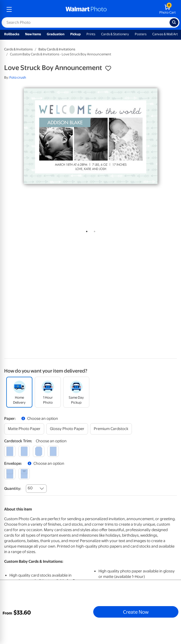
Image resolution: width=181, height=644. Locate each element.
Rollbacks (12, 34)
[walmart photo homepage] (86, 9)
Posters (141, 34)
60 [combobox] (30, 488)
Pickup (75, 34)
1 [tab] (86, 230)
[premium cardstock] (111, 429)
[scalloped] (53, 451)
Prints (91, 34)
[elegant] (39, 451)
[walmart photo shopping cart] (168, 9)
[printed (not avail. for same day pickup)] (24, 474)
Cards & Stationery (115, 34)
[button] (108, 68)
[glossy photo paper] (67, 429)
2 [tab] (94, 230)
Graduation (56, 34)
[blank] (10, 474)
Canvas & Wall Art (165, 34)
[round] (24, 451)
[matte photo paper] (24, 429)
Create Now (136, 612)
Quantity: (13, 489)
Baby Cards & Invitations (57, 49)
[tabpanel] (90, 136)
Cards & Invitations (18, 49)
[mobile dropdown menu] (9, 9)
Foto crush (18, 77)
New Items (33, 34)
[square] (10, 451)
